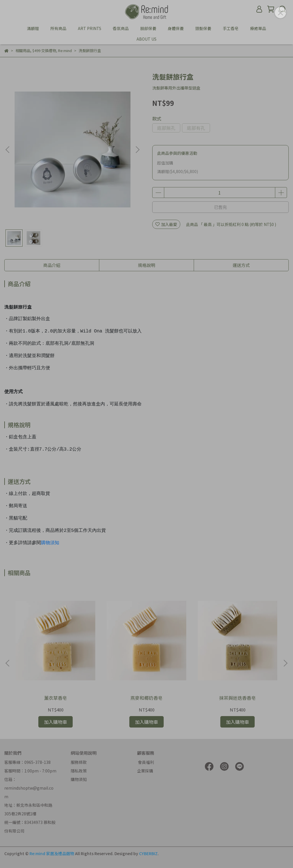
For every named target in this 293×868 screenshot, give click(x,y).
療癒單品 (258, 28)
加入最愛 (166, 224)
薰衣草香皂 (56, 698)
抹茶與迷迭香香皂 (237, 698)
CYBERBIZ (148, 853)
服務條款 (79, 762)
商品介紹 (52, 265)
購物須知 (50, 543)
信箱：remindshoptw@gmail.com (29, 788)
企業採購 (145, 771)
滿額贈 (33, 28)
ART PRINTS (90, 28)
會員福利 (145, 762)
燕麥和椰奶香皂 (146, 698)
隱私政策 (79, 771)
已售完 (220, 207)
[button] (137, 150)
